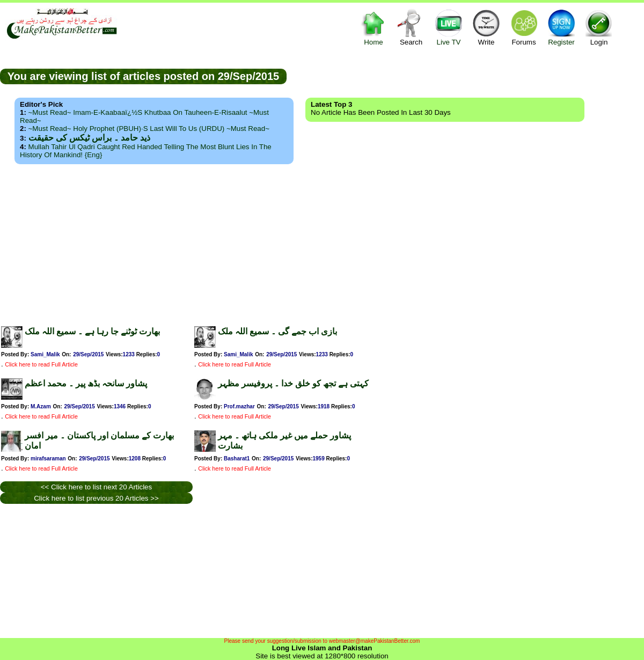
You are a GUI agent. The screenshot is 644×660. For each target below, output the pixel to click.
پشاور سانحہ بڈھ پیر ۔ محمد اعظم (86, 383)
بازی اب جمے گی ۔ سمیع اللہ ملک (277, 331)
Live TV (449, 27)
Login (599, 27)
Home (374, 27)
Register (561, 27)
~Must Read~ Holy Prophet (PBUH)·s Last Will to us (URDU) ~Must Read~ (149, 129)
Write (486, 27)
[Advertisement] (322, 242)
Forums (524, 27)
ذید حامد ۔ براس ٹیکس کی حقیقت (89, 138)
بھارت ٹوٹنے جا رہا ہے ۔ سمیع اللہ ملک (92, 331)
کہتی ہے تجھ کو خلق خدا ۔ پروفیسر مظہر (293, 383)
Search (411, 27)
